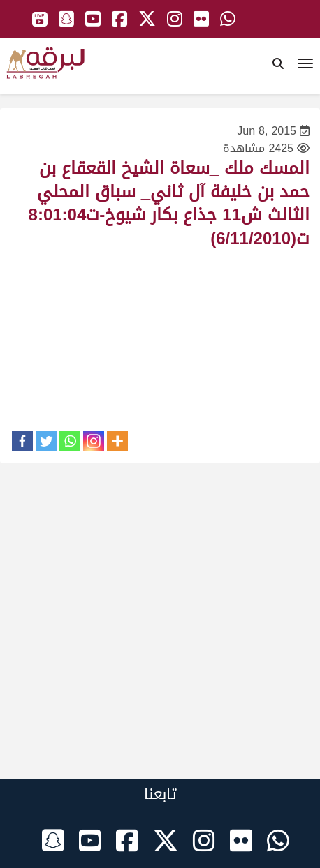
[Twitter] (46, 441)
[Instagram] (94, 441)
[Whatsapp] (70, 441)
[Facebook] (22, 441)
